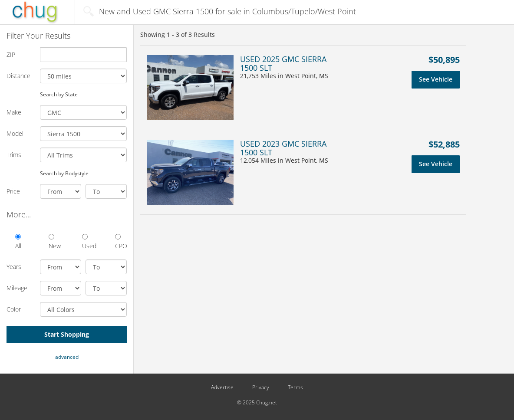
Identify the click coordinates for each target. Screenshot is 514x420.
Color (14, 309)
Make (14, 112)
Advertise (222, 387)
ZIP (11, 54)
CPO (121, 242)
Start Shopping (67, 334)
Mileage (17, 288)
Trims (14, 155)
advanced (67, 357)
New (54, 242)
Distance (18, 76)
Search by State (59, 94)
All (18, 242)
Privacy (261, 387)
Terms (295, 387)
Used (88, 242)
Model (15, 133)
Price (13, 191)
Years (14, 267)
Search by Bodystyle (64, 173)
